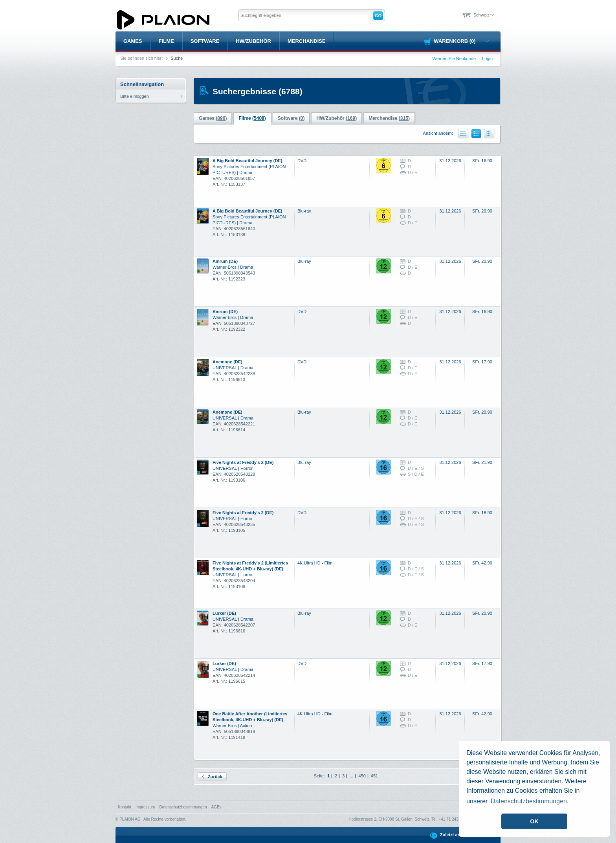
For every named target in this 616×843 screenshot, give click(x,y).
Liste (463, 134)
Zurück (212, 777)
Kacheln (489, 134)
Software (205, 41)
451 (374, 776)
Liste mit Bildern (477, 135)
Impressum (145, 807)
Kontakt (125, 807)
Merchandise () (389, 118)
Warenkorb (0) (461, 41)
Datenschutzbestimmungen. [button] (530, 801)
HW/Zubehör (253, 41)
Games (133, 41)
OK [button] (534, 821)
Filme (166, 41)
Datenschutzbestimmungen (183, 807)
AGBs (216, 807)
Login (487, 59)
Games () (213, 118)
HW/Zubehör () (336, 118)
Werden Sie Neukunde (454, 59)
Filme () (252, 118)
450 (362, 776)
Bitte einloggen (135, 96)
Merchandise (307, 41)
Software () (291, 118)
